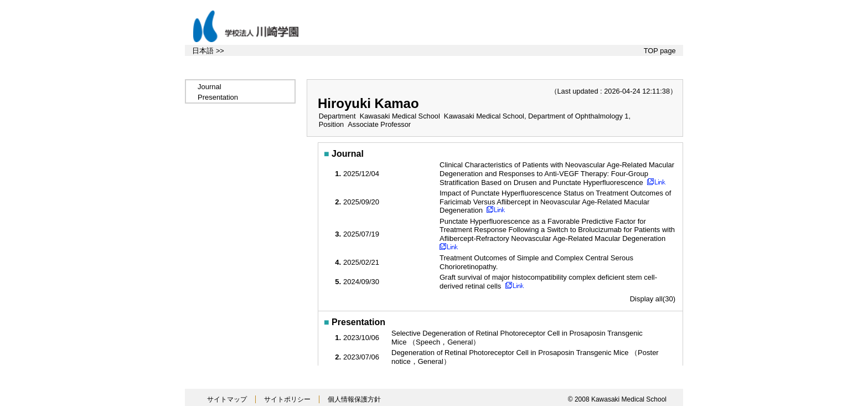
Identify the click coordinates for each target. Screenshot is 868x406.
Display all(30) (653, 299)
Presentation (218, 97)
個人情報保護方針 (354, 399)
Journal (210, 87)
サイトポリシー (287, 399)
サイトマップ (227, 399)
